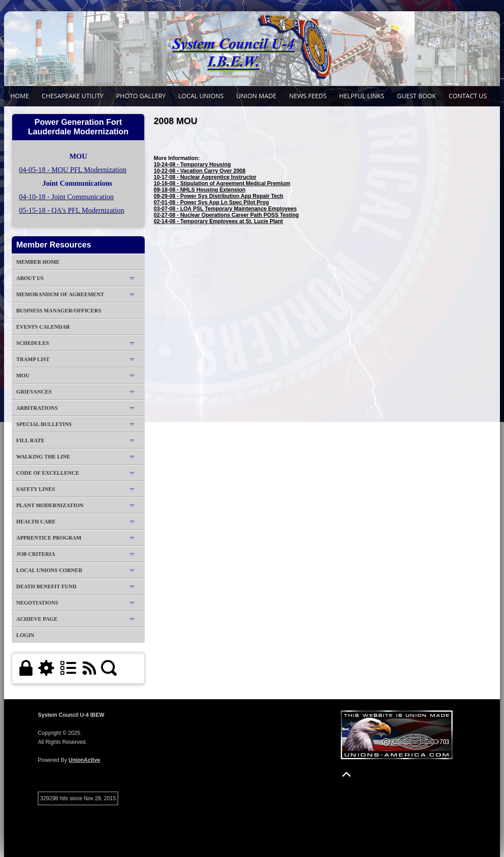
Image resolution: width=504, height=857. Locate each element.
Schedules (33, 343)
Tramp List (33, 359)
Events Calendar (43, 327)
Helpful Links (362, 96)
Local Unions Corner (49, 570)
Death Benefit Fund (46, 587)
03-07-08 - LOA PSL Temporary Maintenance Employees (225, 209)
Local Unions (201, 96)
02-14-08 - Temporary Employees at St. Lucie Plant (218, 221)
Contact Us (468, 96)
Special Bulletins (44, 424)
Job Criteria (36, 554)
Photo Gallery (141, 96)
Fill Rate (30, 440)
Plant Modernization (50, 505)
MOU (23, 376)
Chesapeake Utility (73, 96)
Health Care (36, 522)
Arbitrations (37, 408)
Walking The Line (43, 457)
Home (20, 96)
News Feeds (308, 96)
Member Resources (54, 245)
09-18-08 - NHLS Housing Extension (199, 190)
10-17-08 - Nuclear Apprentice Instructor (205, 177)
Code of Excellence (48, 473)
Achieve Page (37, 619)
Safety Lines (36, 489)
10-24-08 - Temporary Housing (192, 165)
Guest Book (417, 96)
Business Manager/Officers (59, 311)
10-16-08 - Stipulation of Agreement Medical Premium (222, 183)
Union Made (256, 96)
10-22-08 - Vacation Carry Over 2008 (199, 171)
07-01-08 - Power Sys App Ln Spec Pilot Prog (211, 202)
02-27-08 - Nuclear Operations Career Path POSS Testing (226, 215)
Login (25, 635)
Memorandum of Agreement (60, 294)
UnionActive (84, 760)
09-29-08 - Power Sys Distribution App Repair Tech (218, 196)
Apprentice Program (49, 538)
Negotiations (37, 603)
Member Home (38, 262)
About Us (30, 278)
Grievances (34, 392)
